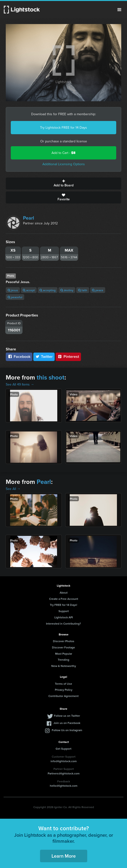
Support (64, 611)
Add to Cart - (63, 153)
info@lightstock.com (64, 761)
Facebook (19, 357)
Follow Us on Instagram (67, 730)
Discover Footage (63, 647)
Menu (119, 10)
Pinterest (68, 357)
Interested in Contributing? (63, 624)
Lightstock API (64, 617)
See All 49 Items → (20, 384)
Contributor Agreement (63, 696)
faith (83, 290)
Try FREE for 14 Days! (63, 605)
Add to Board (63, 184)
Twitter (44, 357)
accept (29, 290)
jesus (13, 290)
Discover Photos (64, 641)
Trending (63, 660)
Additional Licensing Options (64, 164)
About (64, 592)
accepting (48, 290)
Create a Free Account (64, 599)
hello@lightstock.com (64, 786)
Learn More (64, 856)
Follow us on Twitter (67, 716)
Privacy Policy (64, 690)
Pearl (29, 218)
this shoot (51, 377)
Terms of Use (63, 684)
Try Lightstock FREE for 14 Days (63, 128)
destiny (67, 290)
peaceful (15, 297)
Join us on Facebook (67, 723)
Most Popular (64, 654)
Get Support (63, 749)
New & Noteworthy (64, 666)
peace (98, 290)
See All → (13, 489)
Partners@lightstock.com (64, 773)
